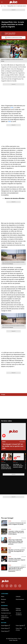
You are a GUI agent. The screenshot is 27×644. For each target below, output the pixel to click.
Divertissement (20, 599)
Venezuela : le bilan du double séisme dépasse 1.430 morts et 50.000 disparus (16, 533)
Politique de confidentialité (5, 609)
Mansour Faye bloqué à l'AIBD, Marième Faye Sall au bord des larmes (6, 466)
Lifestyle (18, 597)
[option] (7, 463)
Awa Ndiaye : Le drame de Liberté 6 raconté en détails (18, 466)
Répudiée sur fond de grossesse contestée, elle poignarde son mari (16, 551)
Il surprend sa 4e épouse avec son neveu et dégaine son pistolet (17, 524)
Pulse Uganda (20, 625)
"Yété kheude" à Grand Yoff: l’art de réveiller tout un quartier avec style (13, 446)
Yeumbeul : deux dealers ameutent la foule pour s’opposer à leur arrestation (17, 560)
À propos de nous (6, 613)
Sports (3, 602)
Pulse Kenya (5, 631)
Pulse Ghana (5, 628)
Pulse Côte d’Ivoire (21, 629)
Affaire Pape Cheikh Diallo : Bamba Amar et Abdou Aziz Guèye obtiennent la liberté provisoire (16, 542)
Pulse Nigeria (6, 625)
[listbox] (13, 462)
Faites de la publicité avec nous (6, 617)
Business (4, 599)
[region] (13, 462)
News (5, 6)
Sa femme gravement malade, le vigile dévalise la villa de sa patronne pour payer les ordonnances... (17, 569)
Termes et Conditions (19, 614)
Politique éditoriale (18, 609)
